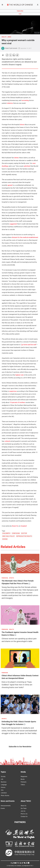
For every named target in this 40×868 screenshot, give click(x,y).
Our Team (24, 808)
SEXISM (5, 539)
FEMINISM (5, 673)
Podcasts (24, 782)
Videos (23, 785)
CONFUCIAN (16, 533)
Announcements (6, 806)
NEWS (9, 37)
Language (4, 785)
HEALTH (4, 37)
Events (3, 808)
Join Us (23, 811)
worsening (25, 100)
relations (10, 103)
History (3, 787)
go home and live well (29, 345)
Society (3, 777)
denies (16, 158)
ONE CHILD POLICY (8, 536)
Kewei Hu (15, 526)
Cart (20, 14)
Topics (3, 772)
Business (4, 782)
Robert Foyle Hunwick (11, 48)
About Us (24, 806)
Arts (2, 790)
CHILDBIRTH (6, 533)
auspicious (13, 391)
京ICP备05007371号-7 (28, 866)
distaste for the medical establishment (25, 237)
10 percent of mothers (17, 402)
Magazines (24, 777)
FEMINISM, (5, 578)
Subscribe (20, 11)
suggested (13, 224)
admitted (27, 166)
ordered (7, 441)
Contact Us (24, 817)
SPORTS (12, 578)
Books (23, 779)
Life (2, 779)
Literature (4, 793)
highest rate (19, 375)
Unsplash (24, 526)
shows (22, 125)
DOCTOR (24, 533)
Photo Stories (5, 796)
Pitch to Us (24, 814)
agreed (10, 185)
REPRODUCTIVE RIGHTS (24, 536)
